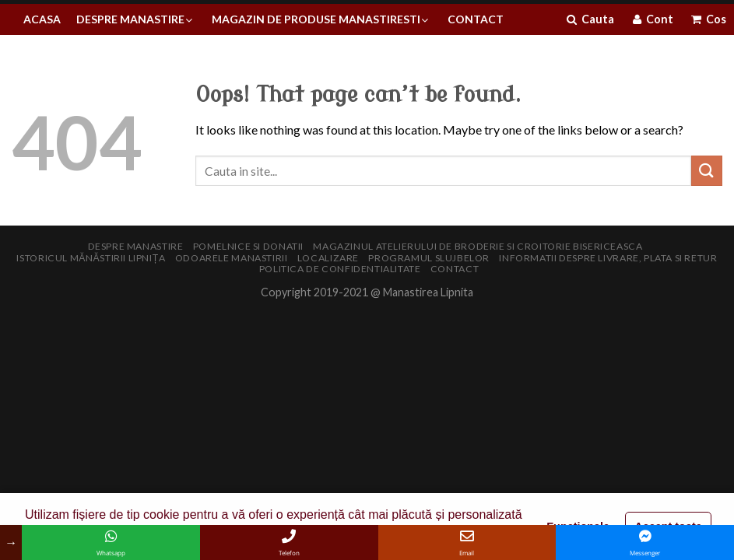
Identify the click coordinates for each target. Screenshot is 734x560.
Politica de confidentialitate (340, 269)
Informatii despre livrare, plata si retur (608, 258)
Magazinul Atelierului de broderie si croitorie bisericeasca (478, 246)
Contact (455, 269)
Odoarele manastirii (232, 258)
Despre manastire (136, 246)
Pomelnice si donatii (248, 246)
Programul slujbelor (429, 258)
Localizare (328, 258)
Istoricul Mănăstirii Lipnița (91, 258)
